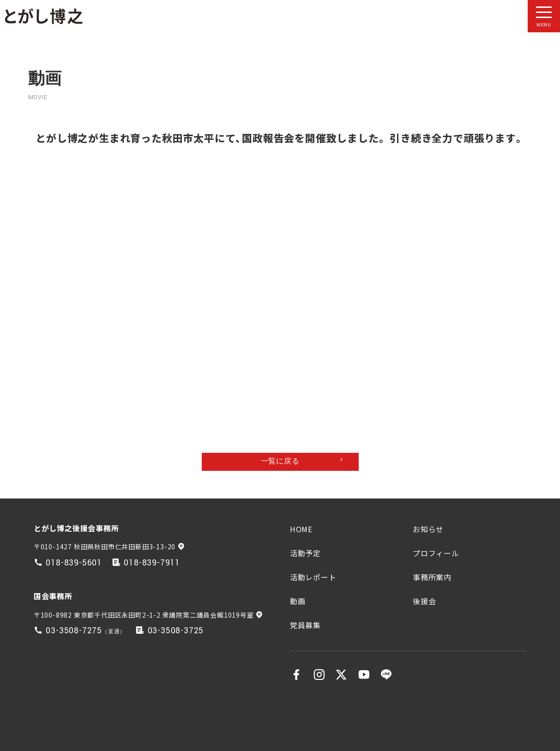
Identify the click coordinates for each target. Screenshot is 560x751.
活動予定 (305, 553)
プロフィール (436, 553)
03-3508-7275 (74, 631)
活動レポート (313, 577)
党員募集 (305, 625)
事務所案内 (432, 577)
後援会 (424, 601)
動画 (298, 601)
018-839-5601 (74, 563)
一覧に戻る (280, 461)
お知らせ (428, 529)
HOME (301, 529)
